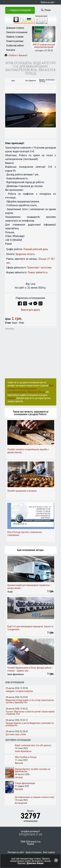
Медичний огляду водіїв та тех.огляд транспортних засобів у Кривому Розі (30, 701)
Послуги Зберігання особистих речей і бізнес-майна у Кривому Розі (30, 713)
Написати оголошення (17, 32)
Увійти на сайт (47, 2)
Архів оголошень (34, 852)
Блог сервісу (49, 852)
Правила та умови (15, 37)
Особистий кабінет (15, 46)
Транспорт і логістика (39, 267)
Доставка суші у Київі (16, 734)
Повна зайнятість (38, 272)
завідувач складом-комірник (19, 691)
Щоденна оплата (25, 254)
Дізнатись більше (35, 863)
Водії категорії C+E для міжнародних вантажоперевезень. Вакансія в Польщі (31, 389)
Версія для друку (31, 310)
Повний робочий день (36, 249)
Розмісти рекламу (15, 41)
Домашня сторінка (15, 28)
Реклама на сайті (16, 852)
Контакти (11, 50)
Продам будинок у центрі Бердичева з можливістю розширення (30, 724)
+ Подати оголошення (20, 10)
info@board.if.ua (30, 834)
